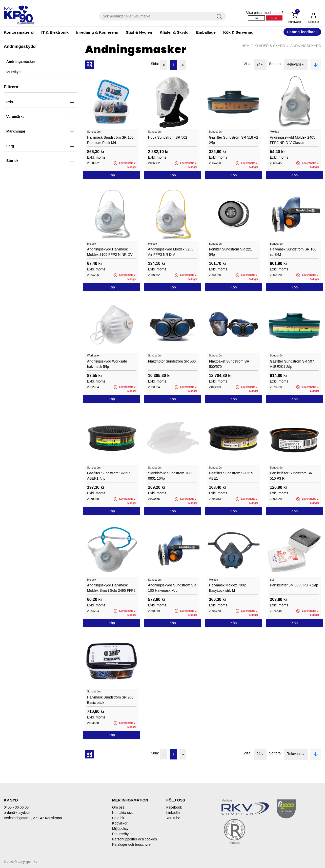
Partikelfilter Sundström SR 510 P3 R (291, 476)
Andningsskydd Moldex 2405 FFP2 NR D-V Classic (292, 140)
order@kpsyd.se (17, 813)
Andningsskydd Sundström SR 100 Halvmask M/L (172, 588)
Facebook (174, 807)
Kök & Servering (238, 32)
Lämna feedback (302, 32)
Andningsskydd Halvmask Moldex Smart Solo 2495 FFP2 (111, 588)
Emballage (206, 32)
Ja (256, 18)
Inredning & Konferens (97, 32)
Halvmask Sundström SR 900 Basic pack (110, 700)
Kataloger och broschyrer (132, 844)
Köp (112, 175)
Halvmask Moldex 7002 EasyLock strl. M (228, 588)
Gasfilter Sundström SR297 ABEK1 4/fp (109, 476)
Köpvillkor (120, 823)
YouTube (173, 818)
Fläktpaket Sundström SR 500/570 (229, 364)
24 (260, 65)
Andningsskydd (306, 46)
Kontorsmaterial (19, 32)
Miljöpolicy (120, 829)
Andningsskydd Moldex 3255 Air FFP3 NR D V (171, 252)
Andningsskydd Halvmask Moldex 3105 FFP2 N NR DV (110, 252)
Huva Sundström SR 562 (168, 137)
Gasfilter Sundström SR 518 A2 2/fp (234, 140)
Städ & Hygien (139, 32)
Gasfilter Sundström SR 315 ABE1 (231, 476)
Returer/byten (123, 834)
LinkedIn (173, 813)
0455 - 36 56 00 (16, 807)
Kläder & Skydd (174, 32)
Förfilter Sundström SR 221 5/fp (231, 252)
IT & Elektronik (55, 32)
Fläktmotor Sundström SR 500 (172, 361)
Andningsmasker (21, 61)
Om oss (118, 807)
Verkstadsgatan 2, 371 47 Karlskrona (33, 818)
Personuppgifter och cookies (135, 839)
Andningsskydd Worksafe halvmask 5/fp (107, 364)
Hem (246, 46)
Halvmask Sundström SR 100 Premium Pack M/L (110, 140)
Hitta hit (118, 818)
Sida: (155, 64)
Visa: (247, 64)
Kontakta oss (122, 813)
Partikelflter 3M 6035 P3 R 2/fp (294, 585)
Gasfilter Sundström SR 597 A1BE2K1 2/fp (292, 364)
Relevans (296, 65)
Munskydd (14, 72)
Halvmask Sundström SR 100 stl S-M (293, 252)
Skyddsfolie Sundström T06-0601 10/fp (170, 476)
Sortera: (275, 64)
